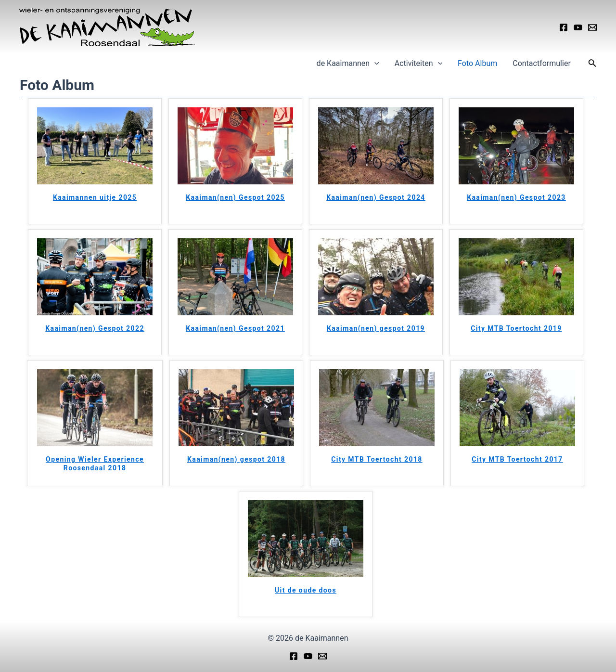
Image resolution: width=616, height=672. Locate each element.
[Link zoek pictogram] (592, 64)
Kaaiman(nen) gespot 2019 (376, 328)
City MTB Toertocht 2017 (517, 459)
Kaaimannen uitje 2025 (95, 197)
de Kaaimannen (348, 64)
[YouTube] (578, 27)
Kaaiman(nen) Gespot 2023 (516, 197)
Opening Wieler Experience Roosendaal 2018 (95, 464)
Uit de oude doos (306, 590)
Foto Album (477, 63)
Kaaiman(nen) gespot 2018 (236, 459)
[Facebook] (564, 27)
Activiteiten (418, 64)
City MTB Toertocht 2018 (377, 459)
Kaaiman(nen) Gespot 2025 (235, 197)
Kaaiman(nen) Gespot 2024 (376, 197)
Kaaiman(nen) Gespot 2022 (95, 328)
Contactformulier (542, 63)
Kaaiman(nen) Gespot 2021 (235, 328)
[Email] (592, 27)
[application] (374, 64)
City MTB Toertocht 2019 (516, 328)
